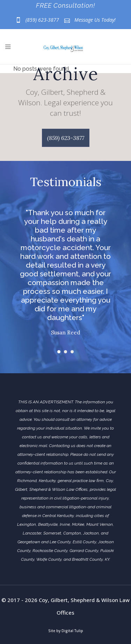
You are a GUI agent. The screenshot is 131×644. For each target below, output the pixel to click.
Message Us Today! (95, 20)
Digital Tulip (72, 631)
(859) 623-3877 (42, 20)
